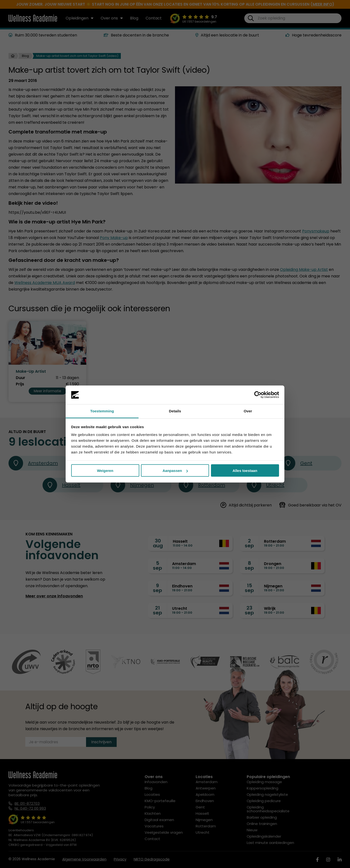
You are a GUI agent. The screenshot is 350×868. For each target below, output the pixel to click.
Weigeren (105, 471)
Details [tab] (175, 411)
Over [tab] (248, 411)
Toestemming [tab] (102, 411)
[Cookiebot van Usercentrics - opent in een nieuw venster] (258, 395)
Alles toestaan (245, 471)
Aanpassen (175, 471)
